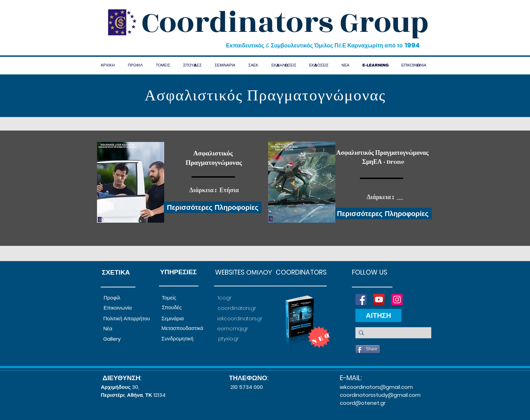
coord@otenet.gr (363, 403)
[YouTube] (379, 300)
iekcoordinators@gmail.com (376, 387)
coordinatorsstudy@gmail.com (380, 395)
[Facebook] (361, 300)
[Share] (368, 349)
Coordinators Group (285, 23)
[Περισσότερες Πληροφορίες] (213, 207)
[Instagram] (397, 300)
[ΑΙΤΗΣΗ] (378, 315)
